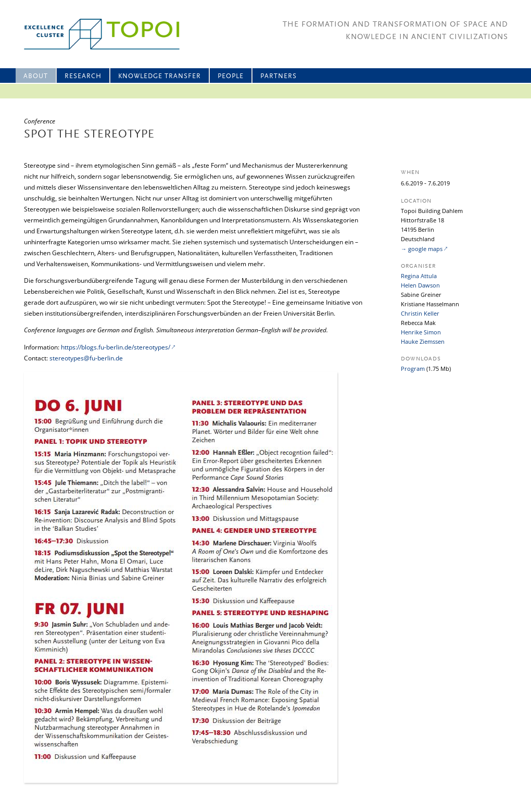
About (36, 76)
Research (83, 76)
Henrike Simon (421, 332)
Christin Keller (420, 313)
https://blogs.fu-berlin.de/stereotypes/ (116, 347)
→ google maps (422, 249)
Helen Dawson (420, 285)
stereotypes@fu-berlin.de (86, 358)
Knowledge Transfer (160, 76)
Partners (279, 76)
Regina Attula (419, 276)
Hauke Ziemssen (423, 341)
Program (413, 368)
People (231, 76)
